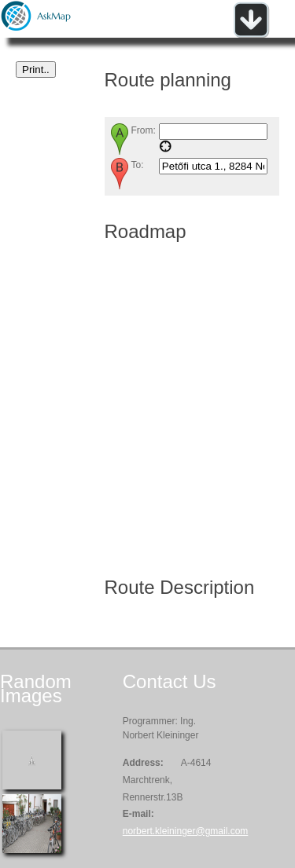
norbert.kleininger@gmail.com (186, 831)
